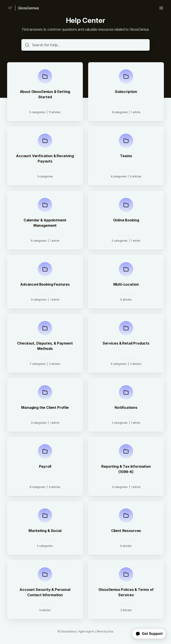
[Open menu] (161, 8)
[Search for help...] (89, 45)
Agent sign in (86, 632)
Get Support (149, 634)
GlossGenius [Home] (28, 8)
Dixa (110, 632)
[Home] (10, 8)
